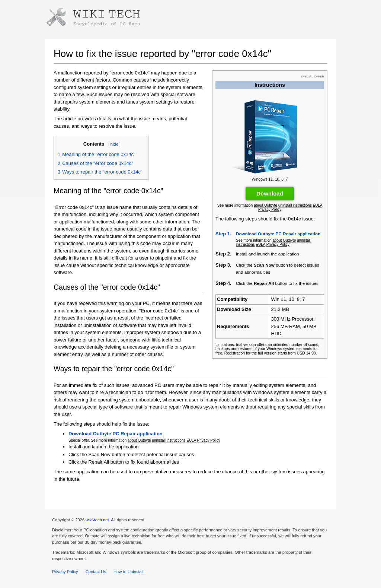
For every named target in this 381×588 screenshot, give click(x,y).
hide (114, 144)
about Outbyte (265, 205)
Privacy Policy (270, 209)
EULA (318, 205)
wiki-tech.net (97, 520)
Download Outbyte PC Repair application (278, 234)
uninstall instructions (295, 205)
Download (270, 193)
